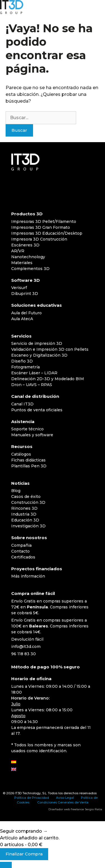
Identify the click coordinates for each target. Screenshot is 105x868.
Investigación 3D (28, 526)
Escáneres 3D (25, 245)
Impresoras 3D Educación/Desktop (47, 233)
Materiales (22, 263)
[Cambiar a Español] (14, 762)
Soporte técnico (27, 429)
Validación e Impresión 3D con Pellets (50, 349)
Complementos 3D (30, 269)
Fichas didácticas (28, 460)
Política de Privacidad (32, 798)
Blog (16, 491)
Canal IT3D (22, 404)
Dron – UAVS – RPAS (32, 385)
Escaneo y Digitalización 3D (39, 355)
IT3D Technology (28, 793)
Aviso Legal (65, 798)
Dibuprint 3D (25, 294)
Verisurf (19, 288)
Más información (28, 576)
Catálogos (21, 454)
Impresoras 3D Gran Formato (41, 227)
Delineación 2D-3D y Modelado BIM (48, 379)
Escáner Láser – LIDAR (34, 373)
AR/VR (18, 251)
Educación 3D (25, 520)
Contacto (20, 551)
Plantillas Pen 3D (29, 466)
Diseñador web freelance (66, 809)
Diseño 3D (22, 361)
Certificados (23, 557)
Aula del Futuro (26, 313)
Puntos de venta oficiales (37, 410)
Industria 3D (24, 514)
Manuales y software (32, 435)
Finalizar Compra (24, 854)
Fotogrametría (25, 367)
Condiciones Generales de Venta (63, 802)
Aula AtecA (22, 319)
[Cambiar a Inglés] (14, 770)
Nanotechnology (28, 257)
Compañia (21, 545)
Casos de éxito (26, 497)
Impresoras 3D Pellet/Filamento (44, 221)
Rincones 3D (24, 508)
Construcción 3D (28, 502)
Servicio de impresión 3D (37, 343)
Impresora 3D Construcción (39, 239)
